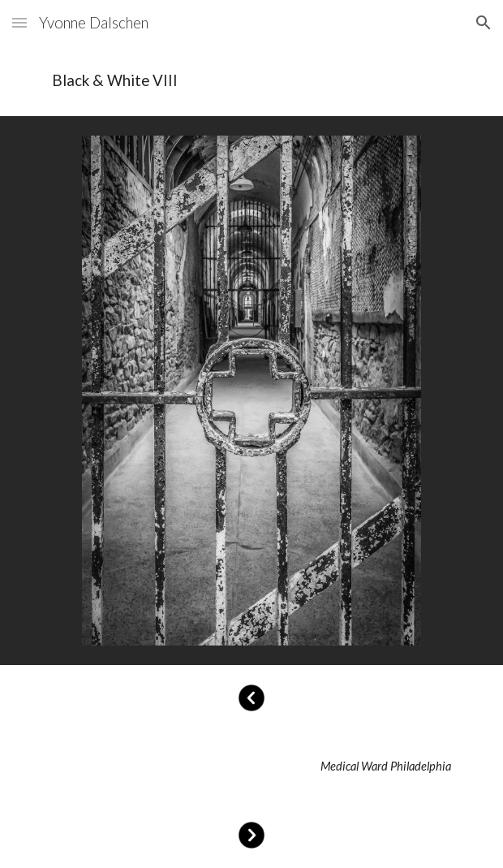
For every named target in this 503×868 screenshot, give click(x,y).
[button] (19, 22)
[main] (251, 81)
